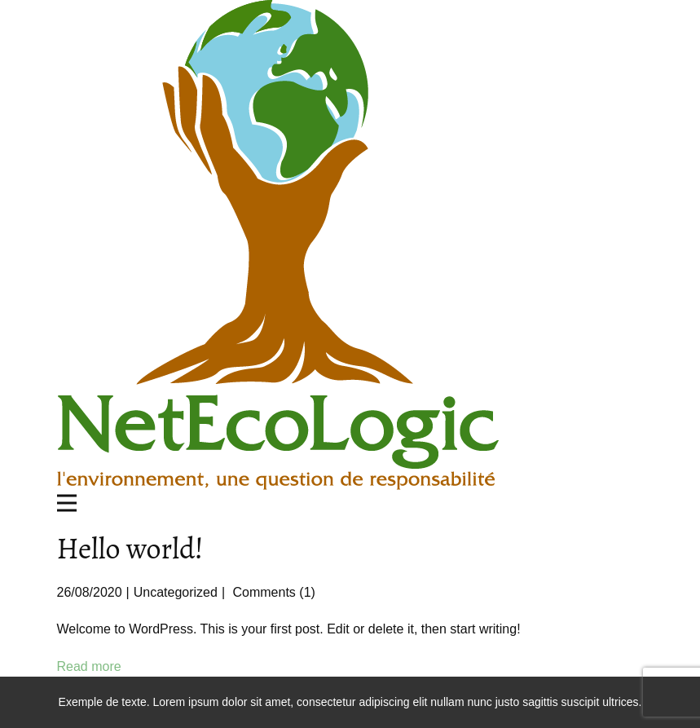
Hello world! (130, 548)
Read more (89, 666)
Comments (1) (272, 592)
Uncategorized (176, 592)
